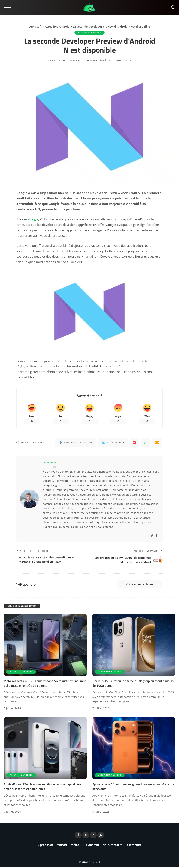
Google (33, 219)
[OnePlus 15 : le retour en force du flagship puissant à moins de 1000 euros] (134, 646)
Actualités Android (57, 26)
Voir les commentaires (138, 585)
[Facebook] (75, 443)
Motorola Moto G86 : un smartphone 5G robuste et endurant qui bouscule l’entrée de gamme (45, 684)
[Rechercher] (173, 7)
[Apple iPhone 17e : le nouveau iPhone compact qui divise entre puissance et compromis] (45, 749)
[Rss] (101, 836)
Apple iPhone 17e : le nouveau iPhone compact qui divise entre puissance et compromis (42, 787)
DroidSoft (35, 26)
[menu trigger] (8, 7)
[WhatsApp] (146, 443)
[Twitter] (113, 443)
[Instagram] (93, 836)
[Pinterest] (135, 443)
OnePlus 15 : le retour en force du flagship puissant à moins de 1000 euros (133, 684)
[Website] (152, 536)
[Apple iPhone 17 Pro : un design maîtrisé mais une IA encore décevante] (134, 749)
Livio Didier (50, 462)
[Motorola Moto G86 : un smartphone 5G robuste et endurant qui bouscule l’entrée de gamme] (45, 646)
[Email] (157, 443)
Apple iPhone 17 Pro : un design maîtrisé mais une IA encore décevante (133, 787)
